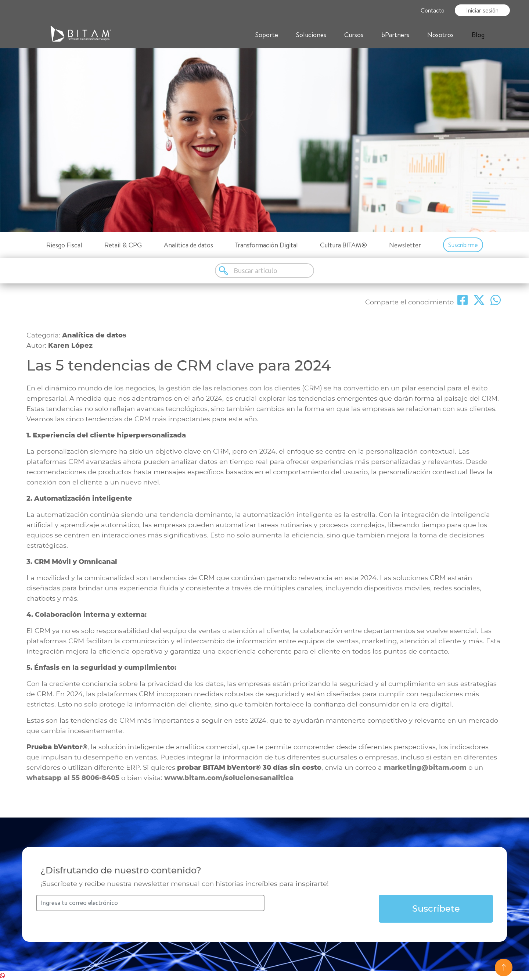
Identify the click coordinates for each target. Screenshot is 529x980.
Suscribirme (463, 245)
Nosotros (440, 35)
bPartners (395, 35)
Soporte (267, 35)
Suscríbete (436, 909)
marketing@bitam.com (425, 768)
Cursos (354, 35)
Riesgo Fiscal (64, 245)
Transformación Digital (267, 245)
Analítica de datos (188, 245)
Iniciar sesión (482, 10)
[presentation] (322, 909)
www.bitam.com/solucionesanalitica (229, 778)
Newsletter (405, 245)
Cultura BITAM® (343, 245)
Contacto (433, 10)
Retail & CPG (123, 245)
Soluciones (311, 35)
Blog (478, 35)
